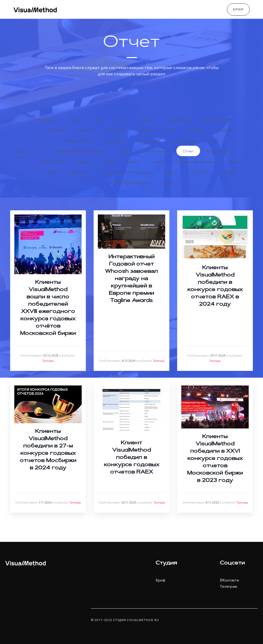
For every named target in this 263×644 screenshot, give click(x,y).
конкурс (169, 172)
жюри (52, 172)
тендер (167, 182)
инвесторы (79, 172)
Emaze (121, 120)
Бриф (238, 10)
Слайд (109, 162)
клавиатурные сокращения (126, 172)
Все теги (20, 152)
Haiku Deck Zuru (216, 120)
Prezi (172, 130)
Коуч (123, 151)
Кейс (214, 141)
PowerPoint (117, 130)
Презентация (53, 162)
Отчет (188, 151)
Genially (147, 120)
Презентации (218, 151)
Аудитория (113, 141)
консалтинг (199, 172)
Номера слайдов (155, 151)
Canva (75, 120)
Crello (98, 120)
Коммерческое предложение (80, 151)
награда (229, 172)
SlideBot (196, 130)
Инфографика (184, 141)
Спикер (158, 162)
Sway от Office (78, 141)
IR (244, 120)
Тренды (235, 162)
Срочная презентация (196, 162)
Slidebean (225, 130)
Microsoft (86, 130)
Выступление (147, 141)
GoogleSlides (178, 120)
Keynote (58, 130)
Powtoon (147, 130)
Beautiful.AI (47, 120)
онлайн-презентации (129, 182)
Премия (84, 162)
